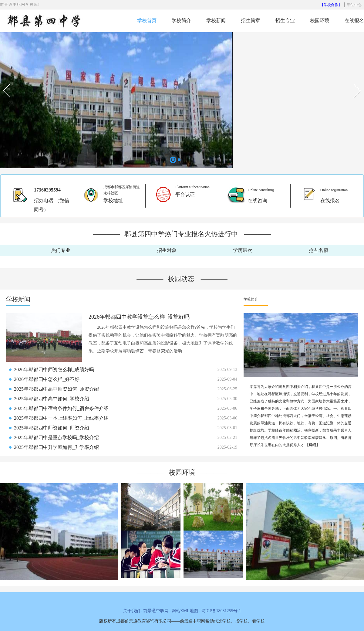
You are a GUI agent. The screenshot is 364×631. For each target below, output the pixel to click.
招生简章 (251, 20)
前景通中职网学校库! (20, 5)
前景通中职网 (156, 611)
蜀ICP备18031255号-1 (221, 611)
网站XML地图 (185, 611)
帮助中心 (354, 5)
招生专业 (285, 20)
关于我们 (132, 611)
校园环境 (320, 20)
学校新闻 (216, 20)
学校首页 (147, 20)
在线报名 (354, 20)
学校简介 (181, 20)
